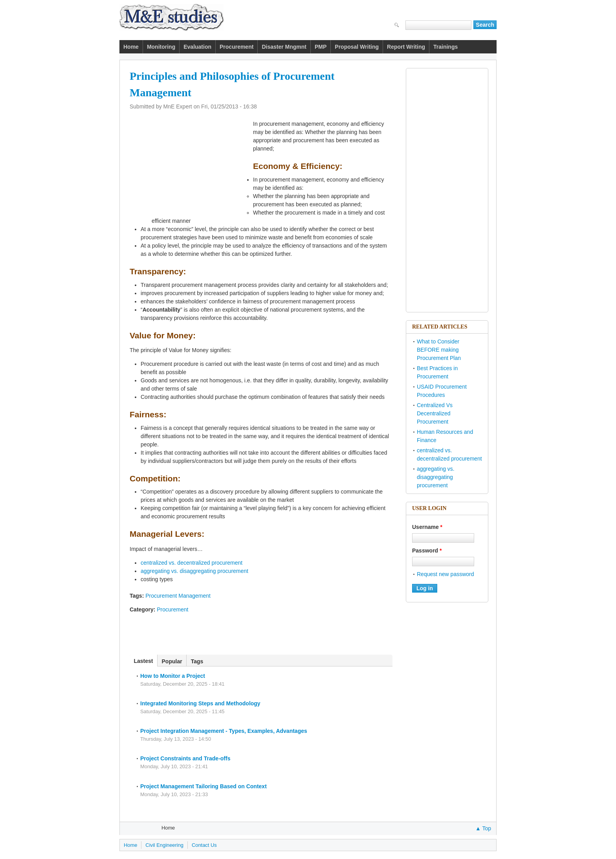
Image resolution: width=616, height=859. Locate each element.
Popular (172, 661)
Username (427, 527)
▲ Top (483, 828)
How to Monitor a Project (173, 676)
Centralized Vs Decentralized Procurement (435, 413)
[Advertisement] (262, 57)
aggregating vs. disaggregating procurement (194, 571)
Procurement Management (178, 596)
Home (131, 47)
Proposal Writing (357, 47)
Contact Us (204, 845)
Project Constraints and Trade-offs (185, 758)
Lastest (146, 661)
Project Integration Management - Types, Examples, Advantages (224, 731)
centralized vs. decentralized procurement (192, 563)
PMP (321, 47)
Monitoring (161, 47)
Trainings (445, 47)
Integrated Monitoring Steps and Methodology (200, 703)
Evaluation (197, 47)
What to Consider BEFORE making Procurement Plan (439, 350)
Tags (197, 661)
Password (427, 551)
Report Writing (406, 47)
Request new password (445, 574)
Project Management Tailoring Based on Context (203, 786)
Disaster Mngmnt (284, 47)
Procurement (236, 47)
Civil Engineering (164, 845)
